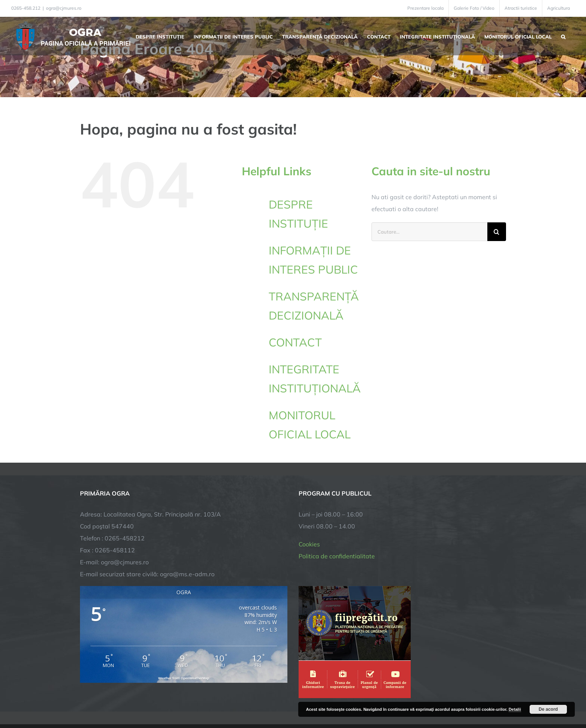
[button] (563, 36)
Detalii (515, 709)
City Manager (197, 699)
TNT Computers (162, 699)
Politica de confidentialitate (337, 502)
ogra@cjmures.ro (64, 8)
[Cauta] (497, 232)
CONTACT (295, 342)
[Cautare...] (429, 232)
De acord (548, 709)
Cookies (309, 490)
